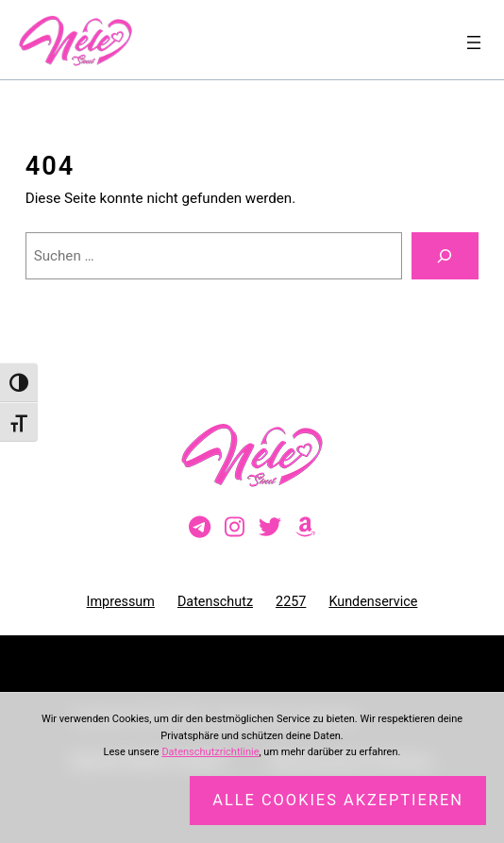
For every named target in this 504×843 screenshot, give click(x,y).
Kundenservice (373, 602)
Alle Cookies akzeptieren (338, 800)
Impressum (121, 602)
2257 (291, 602)
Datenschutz (215, 602)
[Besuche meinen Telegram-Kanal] (200, 528)
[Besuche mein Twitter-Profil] (270, 528)
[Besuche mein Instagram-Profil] (235, 528)
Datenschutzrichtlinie (210, 752)
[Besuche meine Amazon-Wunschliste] (305, 528)
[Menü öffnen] (474, 42)
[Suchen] (445, 256)
